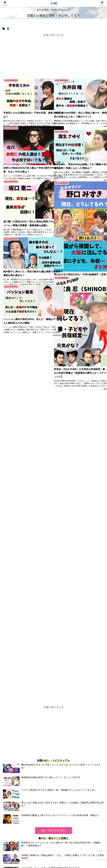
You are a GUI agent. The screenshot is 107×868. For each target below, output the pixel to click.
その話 (53, 3)
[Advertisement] (53, 57)
